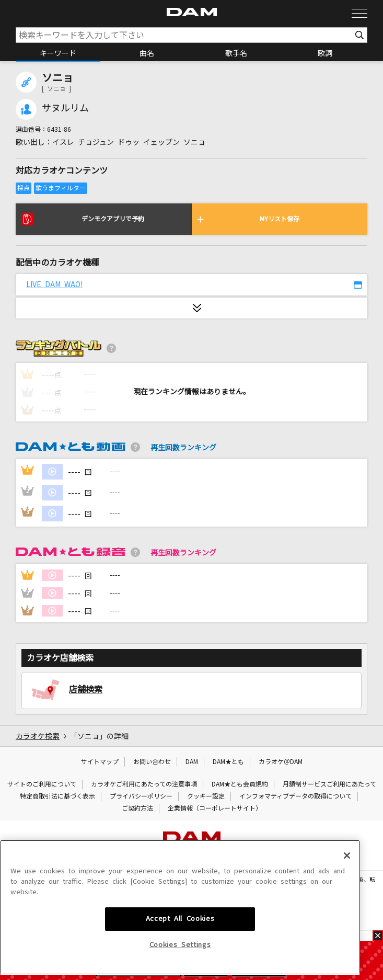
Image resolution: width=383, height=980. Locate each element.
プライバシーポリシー (141, 796)
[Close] (347, 914)
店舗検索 (86, 689)
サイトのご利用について (42, 784)
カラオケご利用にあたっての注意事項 (144, 784)
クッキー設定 (206, 796)
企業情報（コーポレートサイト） (215, 808)
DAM (192, 762)
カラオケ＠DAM (281, 762)
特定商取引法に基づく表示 (57, 796)
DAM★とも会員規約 (240, 784)
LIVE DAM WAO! (54, 284)
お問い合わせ (152, 762)
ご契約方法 (137, 808)
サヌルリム (65, 108)
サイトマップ (100, 762)
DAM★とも (228, 762)
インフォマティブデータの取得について (295, 796)
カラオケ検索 (38, 736)
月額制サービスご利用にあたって (329, 784)
